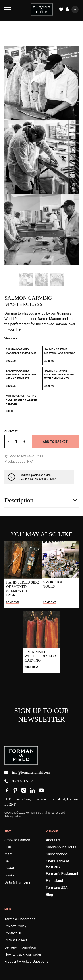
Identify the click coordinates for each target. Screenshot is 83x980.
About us (53, 840)
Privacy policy (13, 817)
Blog (50, 895)
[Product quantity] (16, 442)
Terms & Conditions (20, 919)
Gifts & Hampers (17, 882)
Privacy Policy (15, 926)
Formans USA (57, 888)
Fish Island (55, 881)
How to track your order (23, 954)
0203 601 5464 (19, 781)
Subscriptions (57, 854)
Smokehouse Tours (61, 847)
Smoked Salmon (17, 840)
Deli (7, 861)
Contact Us (13, 933)
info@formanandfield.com (27, 773)
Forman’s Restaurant (62, 874)
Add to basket (55, 442)
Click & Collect (16, 940)
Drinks (9, 875)
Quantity (11, 431)
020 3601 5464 (47, 479)
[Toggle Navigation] (8, 9)
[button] (24, 456)
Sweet (9, 868)
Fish (8, 847)
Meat (8, 854)
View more (11, 338)
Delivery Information (20, 947)
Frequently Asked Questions (26, 961)
